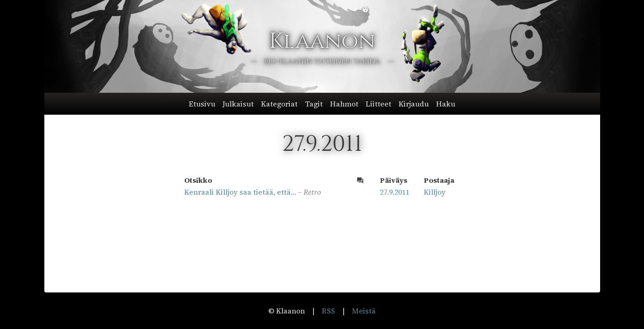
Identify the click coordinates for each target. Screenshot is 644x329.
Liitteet (378, 104)
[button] (322, 104)
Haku (446, 104)
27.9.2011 (394, 192)
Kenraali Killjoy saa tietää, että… (240, 192)
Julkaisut (238, 104)
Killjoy (435, 192)
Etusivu (202, 104)
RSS (328, 311)
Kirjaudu (414, 104)
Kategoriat (279, 104)
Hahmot (344, 104)
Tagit (314, 104)
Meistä (364, 311)
